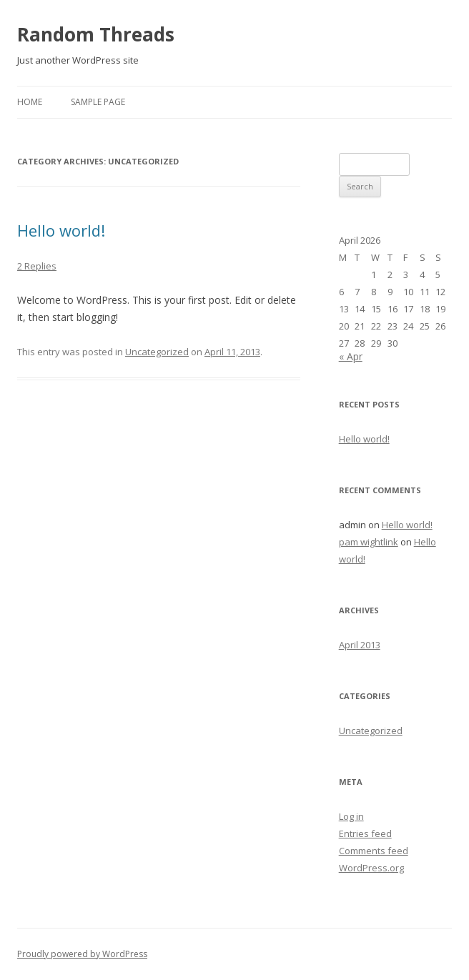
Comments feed (374, 851)
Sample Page (98, 102)
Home (30, 102)
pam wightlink (369, 542)
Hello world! (61, 230)
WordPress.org (371, 868)
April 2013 (360, 645)
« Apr (351, 356)
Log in (351, 816)
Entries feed (365, 833)
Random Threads (96, 34)
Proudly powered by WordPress (82, 954)
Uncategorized (157, 352)
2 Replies (37, 266)
